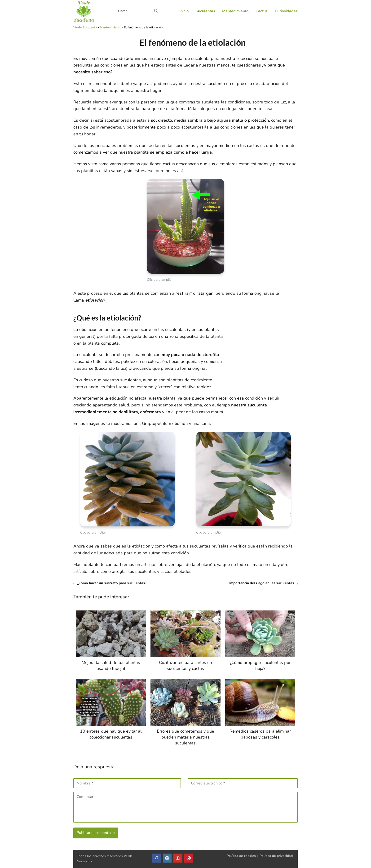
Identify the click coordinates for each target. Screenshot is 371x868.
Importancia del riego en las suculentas (262, 583)
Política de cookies (241, 856)
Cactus (262, 11)
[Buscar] (156, 11)
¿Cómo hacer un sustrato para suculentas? (112, 583)
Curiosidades (286, 11)
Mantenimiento (235, 11)
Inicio (184, 11)
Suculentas (205, 11)
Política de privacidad (276, 856)
